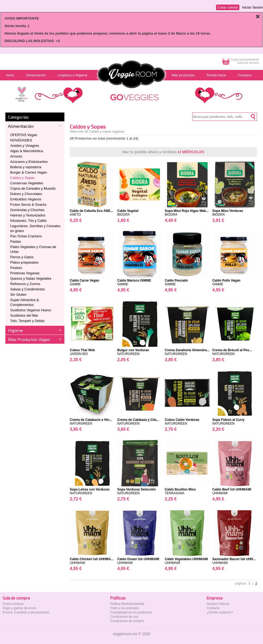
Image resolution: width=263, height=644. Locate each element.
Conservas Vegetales (27, 183)
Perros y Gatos (22, 257)
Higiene (16, 330)
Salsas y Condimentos (28, 289)
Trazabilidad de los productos (131, 612)
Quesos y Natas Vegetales (31, 278)
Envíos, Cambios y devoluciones (26, 612)
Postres (16, 268)
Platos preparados (24, 262)
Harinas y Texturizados (28, 215)
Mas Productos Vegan (29, 339)
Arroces (16, 156)
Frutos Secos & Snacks (28, 205)
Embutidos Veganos (26, 199)
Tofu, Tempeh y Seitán (27, 321)
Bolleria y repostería (26, 167)
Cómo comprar (13, 604)
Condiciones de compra (127, 621)
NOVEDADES (21, 140)
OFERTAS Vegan (24, 135)
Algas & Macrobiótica (27, 151)
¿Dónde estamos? (220, 612)
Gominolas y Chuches (27, 210)
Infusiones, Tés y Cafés (28, 221)
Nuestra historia (218, 604)
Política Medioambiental (127, 604)
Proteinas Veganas (25, 273)
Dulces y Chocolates (26, 194)
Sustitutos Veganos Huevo (31, 310)
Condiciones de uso (124, 617)
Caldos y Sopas (22, 178)
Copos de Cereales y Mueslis (33, 188)
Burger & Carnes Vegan (29, 172)
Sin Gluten (18, 295)
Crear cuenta (228, 7)
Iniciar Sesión (253, 7)
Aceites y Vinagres (25, 146)
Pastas (16, 241)
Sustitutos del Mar (24, 315)
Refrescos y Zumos (25, 284)
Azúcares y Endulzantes (29, 162)
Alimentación (21, 126)
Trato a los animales (125, 608)
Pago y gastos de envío (19, 608)
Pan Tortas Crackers (26, 236)
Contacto (213, 608)
